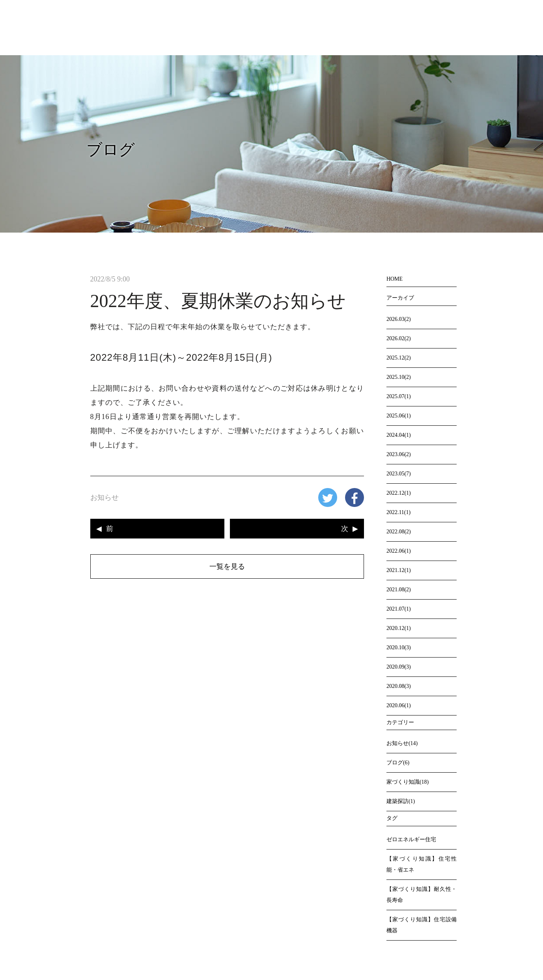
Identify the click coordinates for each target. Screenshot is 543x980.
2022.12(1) (399, 493)
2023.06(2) (399, 454)
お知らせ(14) (402, 743)
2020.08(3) (399, 686)
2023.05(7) (399, 474)
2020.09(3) (399, 667)
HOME (395, 279)
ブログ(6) (398, 763)
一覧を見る (227, 566)
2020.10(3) (399, 647)
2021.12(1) (399, 570)
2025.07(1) (399, 396)
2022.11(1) (398, 512)
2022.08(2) (399, 532)
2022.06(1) (399, 551)
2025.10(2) (399, 377)
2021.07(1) (399, 609)
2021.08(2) (399, 590)
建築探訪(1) (401, 801)
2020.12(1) (399, 628)
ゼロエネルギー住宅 (411, 839)
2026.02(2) (399, 338)
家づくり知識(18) (408, 782)
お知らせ (104, 497)
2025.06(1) (399, 416)
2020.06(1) (399, 705)
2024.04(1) (399, 435)
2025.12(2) (399, 358)
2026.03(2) (399, 319)
